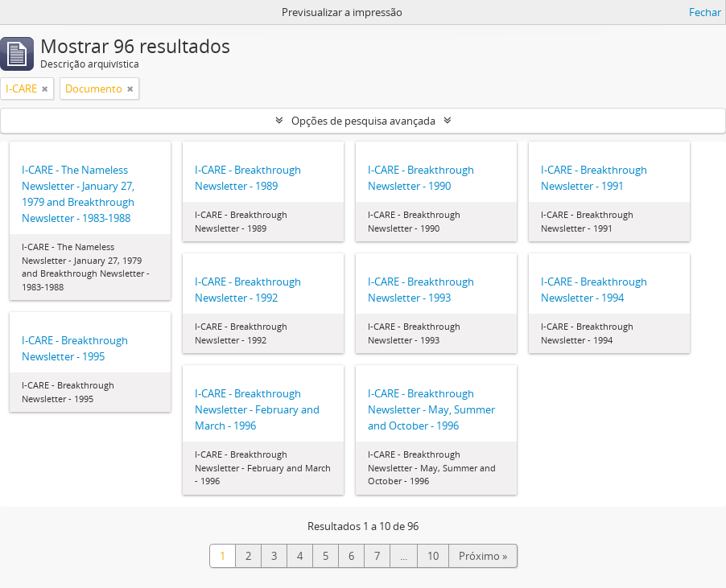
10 (433, 556)
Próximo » (483, 556)
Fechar (705, 12)
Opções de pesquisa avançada (363, 121)
